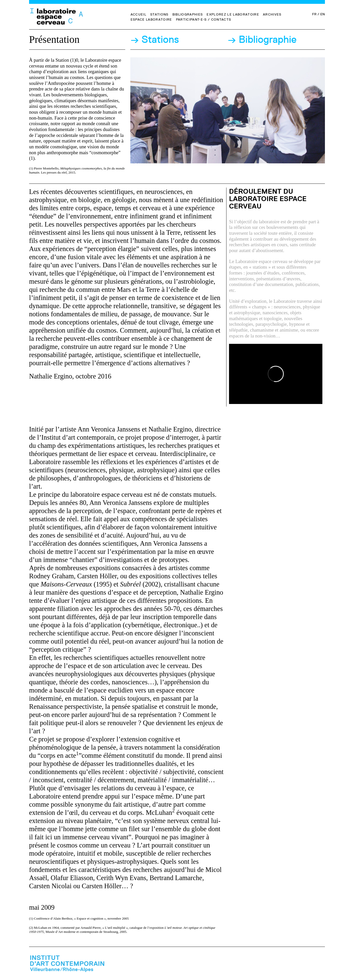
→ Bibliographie (262, 40)
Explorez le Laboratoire (233, 14)
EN (323, 14)
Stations (159, 14)
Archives (272, 14)
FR (314, 14)
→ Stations (155, 40)
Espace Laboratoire (151, 19)
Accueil (138, 14)
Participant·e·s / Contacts (204, 19)
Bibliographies (188, 14)
